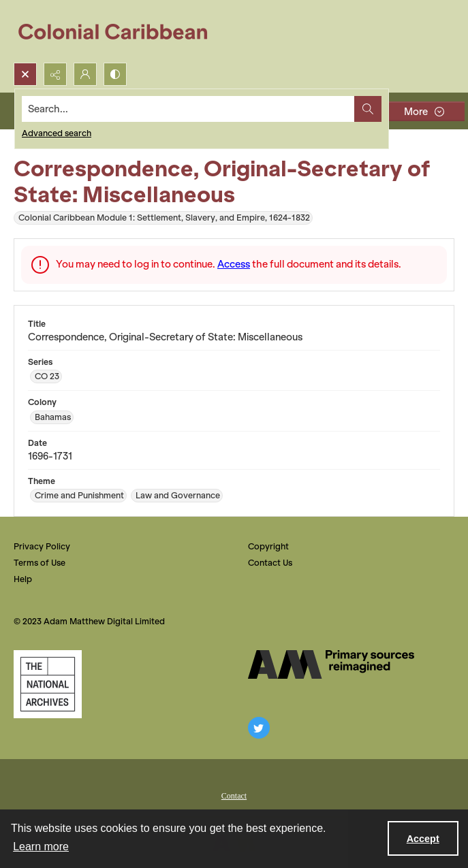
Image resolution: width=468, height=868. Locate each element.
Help (23, 579)
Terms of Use (40, 563)
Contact (234, 796)
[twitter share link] (259, 728)
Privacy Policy (42, 546)
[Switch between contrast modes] (115, 74)
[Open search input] (25, 74)
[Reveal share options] (55, 74)
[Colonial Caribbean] (122, 31)
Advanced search (57, 133)
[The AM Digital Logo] (331, 664)
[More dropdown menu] (424, 111)
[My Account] (85, 74)
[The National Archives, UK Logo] (48, 684)
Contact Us (270, 563)
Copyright (268, 546)
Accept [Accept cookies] (423, 839)
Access (234, 264)
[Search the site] (188, 109)
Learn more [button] (41, 847)
